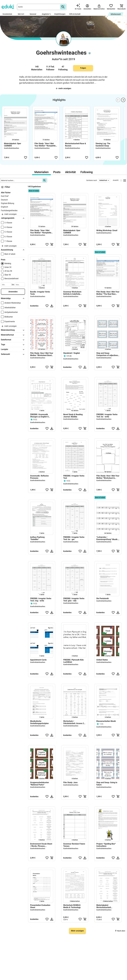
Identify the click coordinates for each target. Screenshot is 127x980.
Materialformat (13, 335)
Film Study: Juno (70, 782)
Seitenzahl (13, 354)
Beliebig (8, 263)
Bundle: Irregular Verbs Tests (40, 293)
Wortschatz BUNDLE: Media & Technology (72, 906)
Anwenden (13, 292)
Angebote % (46, 14)
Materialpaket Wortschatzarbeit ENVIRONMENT (104, 906)
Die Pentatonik (103, 598)
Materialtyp (13, 298)
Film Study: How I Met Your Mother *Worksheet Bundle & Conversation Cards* (42, 354)
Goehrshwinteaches (11, 148)
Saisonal (34, 14)
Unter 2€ (8, 267)
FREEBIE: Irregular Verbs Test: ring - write (41, 600)
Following (87, 172)
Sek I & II (22, 14)
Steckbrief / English (72, 353)
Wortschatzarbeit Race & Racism (76, 145)
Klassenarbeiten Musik (106, 721)
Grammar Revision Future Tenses (74, 845)
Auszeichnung (13, 250)
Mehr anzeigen (63, 88)
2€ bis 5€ (8, 271)
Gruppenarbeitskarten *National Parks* (40, 784)
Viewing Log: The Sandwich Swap (103, 145)
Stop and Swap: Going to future (107, 784)
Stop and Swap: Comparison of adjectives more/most (107, 354)
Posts (57, 172)
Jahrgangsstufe (13, 218)
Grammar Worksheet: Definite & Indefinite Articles (72, 293)
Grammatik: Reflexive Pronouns (39, 477)
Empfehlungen (60, 14)
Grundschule (8, 14)
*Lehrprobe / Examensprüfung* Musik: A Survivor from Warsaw (107, 538)
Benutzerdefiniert (11, 279)
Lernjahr (13, 350)
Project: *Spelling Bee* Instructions (106, 845)
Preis (13, 260)
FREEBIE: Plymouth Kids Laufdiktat (73, 661)
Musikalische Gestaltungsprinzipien (39, 722)
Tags (13, 345)
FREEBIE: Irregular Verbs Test (74, 477)
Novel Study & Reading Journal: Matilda (73, 416)
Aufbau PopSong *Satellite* (37, 538)
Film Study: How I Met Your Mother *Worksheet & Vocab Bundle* (108, 477)
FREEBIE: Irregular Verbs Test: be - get (74, 538)
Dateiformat (13, 340)
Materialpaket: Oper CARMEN (13, 145)
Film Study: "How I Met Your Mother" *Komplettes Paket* (46, 145)
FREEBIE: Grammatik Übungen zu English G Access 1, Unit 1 (39, 416)
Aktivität (70, 172)
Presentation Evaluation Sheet (40, 906)
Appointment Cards (38, 660)
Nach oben (120, 931)
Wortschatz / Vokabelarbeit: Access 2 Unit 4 (74, 722)
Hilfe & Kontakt (75, 14)
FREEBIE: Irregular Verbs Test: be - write (107, 416)
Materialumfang (13, 330)
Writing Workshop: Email (107, 230)
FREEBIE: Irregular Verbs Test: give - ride (74, 600)
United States (102, 660)
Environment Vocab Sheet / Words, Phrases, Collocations (41, 845)
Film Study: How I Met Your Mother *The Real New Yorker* (108, 293)
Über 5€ (8, 275)
